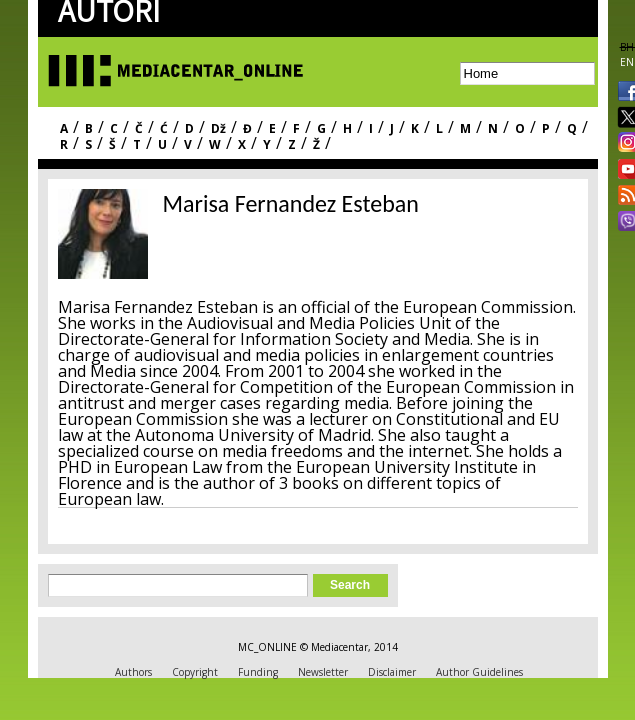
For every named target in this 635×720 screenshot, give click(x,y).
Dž (218, 128)
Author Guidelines (479, 672)
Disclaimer (392, 672)
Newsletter (323, 672)
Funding (258, 672)
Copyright (195, 672)
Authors (133, 672)
